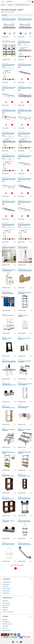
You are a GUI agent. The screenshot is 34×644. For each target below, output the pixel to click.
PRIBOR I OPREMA (6, 40)
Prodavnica (10, 5)
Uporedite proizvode (7, 624)
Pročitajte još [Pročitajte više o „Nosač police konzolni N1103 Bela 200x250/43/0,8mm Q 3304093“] (15, 151)
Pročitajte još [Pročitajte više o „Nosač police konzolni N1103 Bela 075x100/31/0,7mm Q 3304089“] (31, 60)
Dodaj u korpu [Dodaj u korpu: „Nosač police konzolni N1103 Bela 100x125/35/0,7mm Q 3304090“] (15, 82)
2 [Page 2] (18, 568)
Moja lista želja (6, 622)
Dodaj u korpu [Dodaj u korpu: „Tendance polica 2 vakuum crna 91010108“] (15, 539)
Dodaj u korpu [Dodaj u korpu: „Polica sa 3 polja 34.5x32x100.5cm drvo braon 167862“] (31, 493)
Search (26, 1)
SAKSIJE (4, 428)
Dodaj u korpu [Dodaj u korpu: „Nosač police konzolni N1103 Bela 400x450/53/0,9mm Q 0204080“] (15, 242)
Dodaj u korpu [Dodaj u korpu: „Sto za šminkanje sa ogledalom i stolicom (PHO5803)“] (15, 288)
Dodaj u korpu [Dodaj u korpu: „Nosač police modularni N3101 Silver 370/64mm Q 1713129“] (15, 219)
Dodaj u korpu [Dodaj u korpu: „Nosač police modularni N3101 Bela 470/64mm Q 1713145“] (15, 105)
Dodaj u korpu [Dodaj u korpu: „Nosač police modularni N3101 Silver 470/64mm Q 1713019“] (31, 196)
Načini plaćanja (6, 605)
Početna (3, 5)
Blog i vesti (5, 628)
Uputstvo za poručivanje (8, 612)
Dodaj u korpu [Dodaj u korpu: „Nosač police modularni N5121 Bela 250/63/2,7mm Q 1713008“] (31, 128)
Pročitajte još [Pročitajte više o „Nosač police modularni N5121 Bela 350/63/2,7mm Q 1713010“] (31, 105)
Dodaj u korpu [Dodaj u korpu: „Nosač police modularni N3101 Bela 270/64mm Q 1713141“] (31, 219)
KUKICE (20, 246)
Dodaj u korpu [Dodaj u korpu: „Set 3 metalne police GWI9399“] (15, 60)
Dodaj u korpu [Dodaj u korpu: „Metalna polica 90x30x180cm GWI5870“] (15, 470)
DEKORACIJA (21, 269)
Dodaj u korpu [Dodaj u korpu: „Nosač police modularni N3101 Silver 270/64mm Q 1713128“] (31, 82)
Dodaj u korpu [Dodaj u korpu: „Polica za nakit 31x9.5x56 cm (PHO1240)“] (31, 356)
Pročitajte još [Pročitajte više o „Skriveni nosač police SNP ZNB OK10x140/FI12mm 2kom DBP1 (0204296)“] (31, 37)
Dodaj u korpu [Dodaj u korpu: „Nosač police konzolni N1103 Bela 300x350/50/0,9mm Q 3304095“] (15, 174)
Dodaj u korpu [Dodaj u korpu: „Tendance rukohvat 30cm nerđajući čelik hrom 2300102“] (31, 561)
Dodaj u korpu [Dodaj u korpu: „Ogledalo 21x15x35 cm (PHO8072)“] (15, 356)
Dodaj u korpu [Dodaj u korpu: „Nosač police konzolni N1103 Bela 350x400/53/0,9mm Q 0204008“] (31, 242)
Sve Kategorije (6, 584)
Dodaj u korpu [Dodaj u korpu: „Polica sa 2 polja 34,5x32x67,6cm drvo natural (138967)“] (15, 425)
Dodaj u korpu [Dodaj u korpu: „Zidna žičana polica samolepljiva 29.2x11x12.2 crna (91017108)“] (15, 402)
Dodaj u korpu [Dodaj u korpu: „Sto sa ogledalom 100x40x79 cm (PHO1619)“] (31, 379)
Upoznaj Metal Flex (7, 582)
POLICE (4, 383)
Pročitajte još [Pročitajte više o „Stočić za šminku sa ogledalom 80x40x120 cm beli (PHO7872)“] (15, 379)
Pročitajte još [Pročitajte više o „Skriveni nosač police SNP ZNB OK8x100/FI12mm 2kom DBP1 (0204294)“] (15, 37)
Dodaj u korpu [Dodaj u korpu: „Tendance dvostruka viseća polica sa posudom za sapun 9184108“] (31, 539)
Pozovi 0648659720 (15, 310)
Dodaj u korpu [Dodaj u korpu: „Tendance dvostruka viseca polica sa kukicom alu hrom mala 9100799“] (15, 561)
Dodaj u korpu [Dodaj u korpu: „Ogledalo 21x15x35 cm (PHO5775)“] (31, 333)
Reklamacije (5, 607)
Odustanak (5, 610)
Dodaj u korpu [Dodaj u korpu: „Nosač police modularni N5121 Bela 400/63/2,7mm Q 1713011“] (15, 196)
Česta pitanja (5, 626)
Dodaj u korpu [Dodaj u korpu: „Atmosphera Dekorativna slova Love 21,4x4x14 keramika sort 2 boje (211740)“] (31, 288)
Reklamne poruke (7, 630)
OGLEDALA (20, 314)
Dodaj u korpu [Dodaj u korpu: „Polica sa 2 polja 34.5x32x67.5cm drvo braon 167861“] (15, 493)
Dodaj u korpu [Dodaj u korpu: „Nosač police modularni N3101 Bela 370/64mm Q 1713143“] (31, 174)
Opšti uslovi (5, 601)
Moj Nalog (5, 619)
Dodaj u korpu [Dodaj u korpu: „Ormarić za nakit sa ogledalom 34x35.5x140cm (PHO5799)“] (15, 265)
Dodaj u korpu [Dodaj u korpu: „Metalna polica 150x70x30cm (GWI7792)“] (31, 470)
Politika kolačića (6, 591)
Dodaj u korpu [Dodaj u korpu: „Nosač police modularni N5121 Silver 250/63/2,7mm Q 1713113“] (15, 128)
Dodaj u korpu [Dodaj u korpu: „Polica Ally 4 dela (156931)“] (15, 333)
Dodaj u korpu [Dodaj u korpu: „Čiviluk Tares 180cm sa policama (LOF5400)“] (31, 265)
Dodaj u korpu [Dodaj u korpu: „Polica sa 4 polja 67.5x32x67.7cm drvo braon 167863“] (15, 516)
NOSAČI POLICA (5, 18)
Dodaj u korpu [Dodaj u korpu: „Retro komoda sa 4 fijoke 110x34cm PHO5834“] (31, 425)
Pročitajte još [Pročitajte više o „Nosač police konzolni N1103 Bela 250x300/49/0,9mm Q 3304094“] (31, 151)
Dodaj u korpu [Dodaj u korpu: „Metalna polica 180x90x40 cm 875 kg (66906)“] (31, 310)
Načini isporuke (6, 603)
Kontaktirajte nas (6, 593)
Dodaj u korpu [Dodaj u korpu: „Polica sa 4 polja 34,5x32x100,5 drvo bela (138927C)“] (31, 402)
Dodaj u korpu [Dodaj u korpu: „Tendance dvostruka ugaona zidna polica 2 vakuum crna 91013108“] (31, 516)
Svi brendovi (5, 586)
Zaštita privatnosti (6, 589)
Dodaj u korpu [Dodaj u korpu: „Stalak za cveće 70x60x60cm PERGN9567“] (31, 447)
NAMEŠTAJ (4, 269)
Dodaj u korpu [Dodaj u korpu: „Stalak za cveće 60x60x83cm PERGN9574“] (15, 447)
